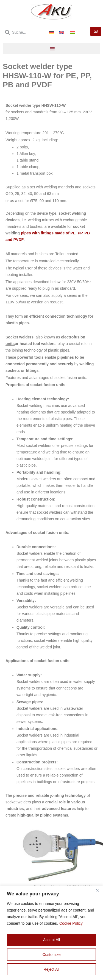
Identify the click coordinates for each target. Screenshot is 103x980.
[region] (51, 933)
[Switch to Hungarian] (72, 32)
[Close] (97, 890)
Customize (51, 955)
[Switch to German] (51, 32)
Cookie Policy (71, 923)
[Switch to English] (62, 32)
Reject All (51, 969)
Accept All (51, 940)
